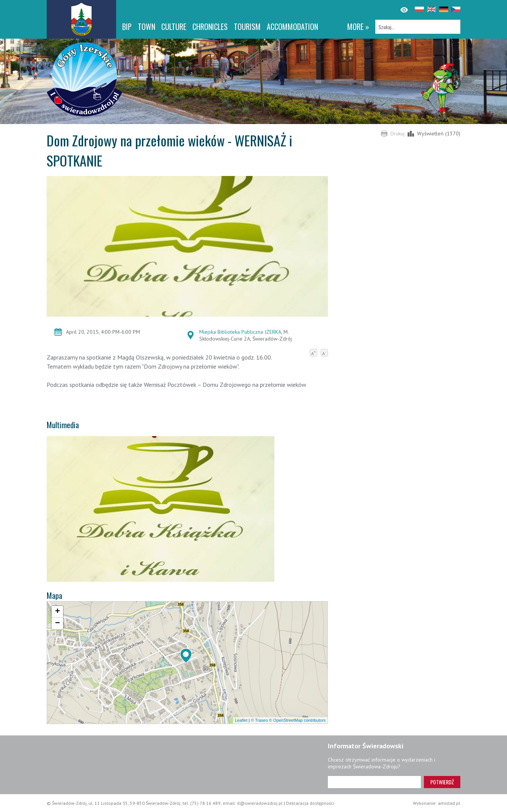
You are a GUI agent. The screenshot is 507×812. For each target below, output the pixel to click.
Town (146, 27)
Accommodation (292, 27)
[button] (186, 656)
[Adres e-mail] (374, 782)
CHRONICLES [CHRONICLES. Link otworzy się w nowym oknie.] (210, 27)
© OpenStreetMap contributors (297, 720)
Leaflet (241, 720)
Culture (174, 27)
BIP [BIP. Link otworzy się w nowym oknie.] (127, 27)
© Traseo (259, 720)
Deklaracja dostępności (310, 803)
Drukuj (398, 134)
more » (358, 27)
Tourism (247, 27)
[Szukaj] (418, 27)
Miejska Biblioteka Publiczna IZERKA (240, 332)
